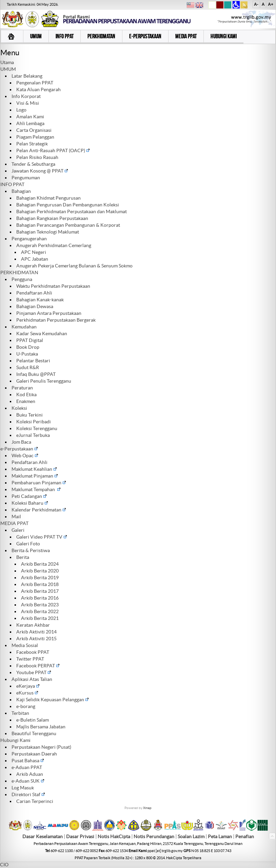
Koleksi (19, 408)
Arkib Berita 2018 (40, 584)
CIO (4, 865)
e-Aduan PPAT (27, 767)
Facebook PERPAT (38, 666)
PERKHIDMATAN (19, 272)
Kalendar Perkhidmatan (39, 510)
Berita (23, 557)
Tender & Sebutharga (33, 164)
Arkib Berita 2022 (40, 611)
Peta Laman (220, 836)
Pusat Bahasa (28, 761)
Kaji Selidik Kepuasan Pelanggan (53, 700)
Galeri (18, 530)
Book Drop (28, 347)
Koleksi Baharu (30, 503)
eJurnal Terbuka (33, 435)
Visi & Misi (28, 103)
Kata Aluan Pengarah (38, 89)
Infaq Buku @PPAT (36, 374)
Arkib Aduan (30, 774)
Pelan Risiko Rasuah (37, 157)
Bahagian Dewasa (35, 306)
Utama (7, 62)
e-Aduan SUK (28, 781)
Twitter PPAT (30, 659)
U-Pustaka (27, 354)
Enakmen (26, 401)
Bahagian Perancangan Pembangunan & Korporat (68, 225)
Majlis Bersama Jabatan (41, 727)
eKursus (27, 693)
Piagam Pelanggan (35, 137)
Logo (21, 110)
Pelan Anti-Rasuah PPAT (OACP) (53, 150)
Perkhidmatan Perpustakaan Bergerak (56, 320)
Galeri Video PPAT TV (42, 537)
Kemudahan (24, 327)
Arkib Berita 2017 (40, 591)
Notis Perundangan (154, 836)
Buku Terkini (29, 415)
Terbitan (20, 713)
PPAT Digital (30, 340)
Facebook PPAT (33, 652)
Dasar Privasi (80, 836)
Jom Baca (21, 442)
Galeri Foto (28, 544)
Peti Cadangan (29, 496)
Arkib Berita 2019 (40, 578)
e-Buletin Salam (33, 720)
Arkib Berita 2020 (40, 571)
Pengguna (22, 279)
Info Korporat (26, 96)
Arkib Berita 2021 (40, 618)
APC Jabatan (35, 259)
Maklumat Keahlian (34, 469)
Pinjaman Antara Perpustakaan (49, 313)
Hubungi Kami (15, 740)
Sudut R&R (28, 367)
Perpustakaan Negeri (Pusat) (41, 747)
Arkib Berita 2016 (40, 598)
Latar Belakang (27, 76)
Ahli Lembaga (30, 123)
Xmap (147, 808)
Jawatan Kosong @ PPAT (40, 171)
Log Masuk (23, 788)
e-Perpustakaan (19, 449)
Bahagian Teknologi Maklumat (48, 232)
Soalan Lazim (191, 836)
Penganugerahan (29, 239)
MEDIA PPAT (14, 523)
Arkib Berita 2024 (40, 564)
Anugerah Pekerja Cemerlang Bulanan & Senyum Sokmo (74, 266)
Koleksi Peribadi (34, 422)
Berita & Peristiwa (31, 550)
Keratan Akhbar (33, 625)
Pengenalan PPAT (35, 83)
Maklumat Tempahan (36, 489)
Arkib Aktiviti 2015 (36, 639)
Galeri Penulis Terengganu (44, 381)
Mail (16, 517)
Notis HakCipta (114, 836)
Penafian (245, 836)
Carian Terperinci (35, 801)
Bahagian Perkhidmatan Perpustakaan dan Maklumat (72, 211)
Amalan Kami (30, 117)
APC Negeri (34, 252)
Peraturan (22, 388)
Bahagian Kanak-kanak (40, 300)
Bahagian (21, 191)
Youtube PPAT (34, 672)
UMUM (8, 69)
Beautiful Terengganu (34, 733)
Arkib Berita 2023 (40, 605)
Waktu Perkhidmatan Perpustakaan (53, 286)
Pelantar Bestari (33, 361)
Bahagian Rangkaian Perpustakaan (52, 218)
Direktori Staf (28, 794)
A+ (271, 4)
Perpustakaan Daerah (34, 754)
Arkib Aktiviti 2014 (36, 632)
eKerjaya (28, 686)
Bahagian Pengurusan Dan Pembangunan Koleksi (68, 205)
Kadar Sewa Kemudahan (42, 334)
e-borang (26, 706)
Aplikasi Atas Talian (32, 679)
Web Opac (25, 456)
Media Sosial (25, 645)
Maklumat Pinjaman (35, 476)
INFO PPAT (12, 184)
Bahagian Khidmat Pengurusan (48, 198)
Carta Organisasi (34, 130)
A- (256, 4)
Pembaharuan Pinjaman (39, 483)
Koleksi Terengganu (37, 428)
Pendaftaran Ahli (34, 293)
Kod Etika (26, 395)
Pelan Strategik (32, 144)
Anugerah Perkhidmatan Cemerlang (54, 245)
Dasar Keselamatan (43, 836)
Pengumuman (26, 178)
